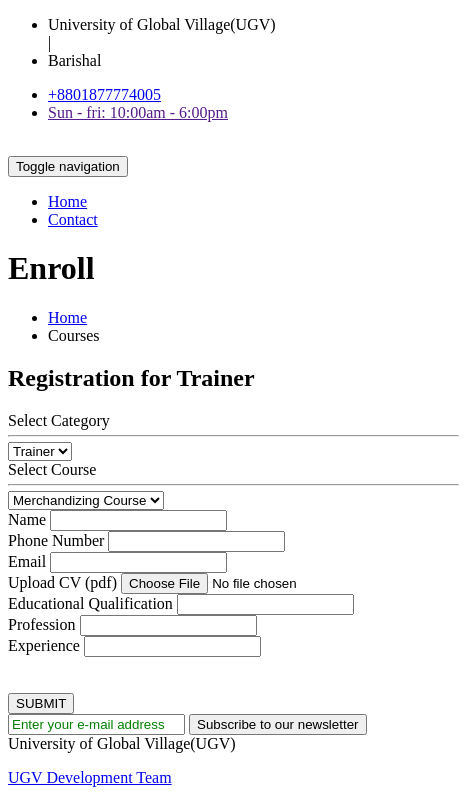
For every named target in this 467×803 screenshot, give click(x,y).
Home (67, 201)
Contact (73, 219)
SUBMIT (41, 703)
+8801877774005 (104, 94)
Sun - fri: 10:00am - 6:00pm (138, 112)
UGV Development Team (90, 777)
